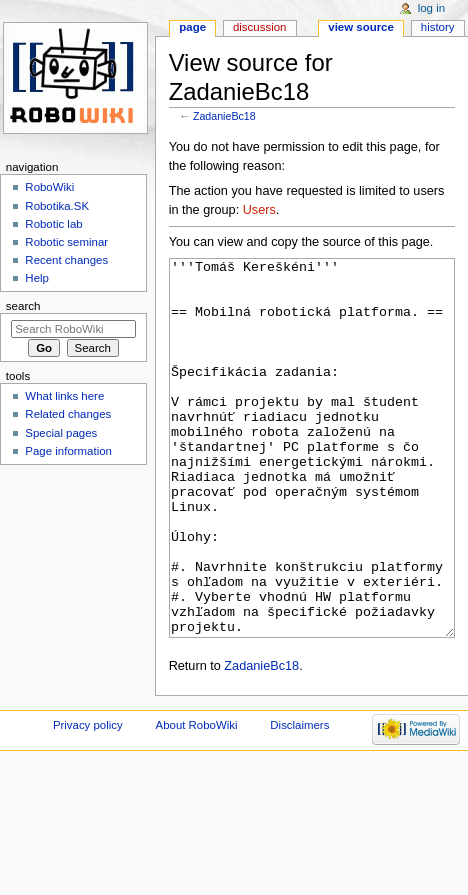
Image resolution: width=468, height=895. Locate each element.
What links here (64, 396)
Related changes (68, 414)
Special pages (61, 433)
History (438, 27)
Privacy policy (88, 800)
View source (361, 27)
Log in (431, 8)
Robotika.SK (57, 206)
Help (37, 278)
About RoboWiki (197, 800)
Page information (68, 451)
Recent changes (66, 260)
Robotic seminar (66, 242)
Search (23, 306)
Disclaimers (299, 800)
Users (259, 210)
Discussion (259, 27)
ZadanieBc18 (224, 116)
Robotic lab (53, 224)
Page (192, 27)
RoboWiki (49, 187)
